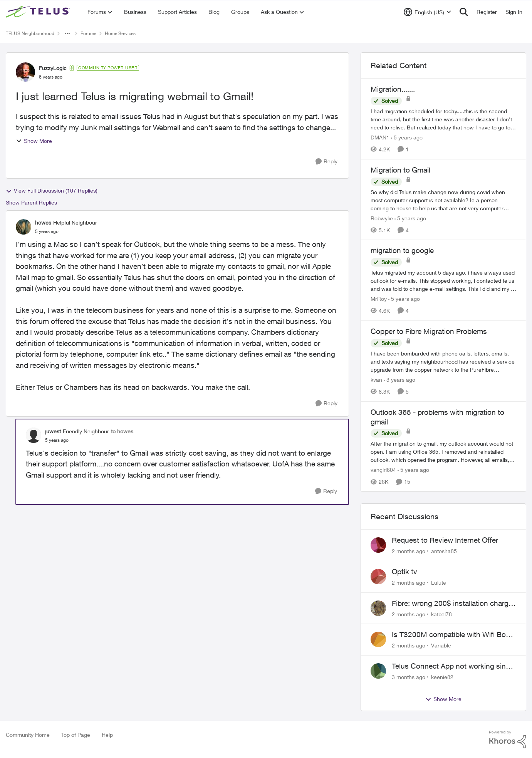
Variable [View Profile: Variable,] (441, 645)
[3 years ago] (399, 380)
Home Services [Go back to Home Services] (120, 33)
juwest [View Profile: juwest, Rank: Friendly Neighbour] (53, 431)
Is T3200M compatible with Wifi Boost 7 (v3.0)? (454, 635)
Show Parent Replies (31, 202)
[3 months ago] (409, 677)
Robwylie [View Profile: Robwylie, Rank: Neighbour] (382, 218)
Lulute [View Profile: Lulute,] (439, 583)
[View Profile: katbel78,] (378, 608)
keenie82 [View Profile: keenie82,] (442, 677)
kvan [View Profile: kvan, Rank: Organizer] (376, 380)
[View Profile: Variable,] (378, 639)
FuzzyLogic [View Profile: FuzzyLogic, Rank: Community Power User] (53, 68)
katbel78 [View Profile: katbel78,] (441, 614)
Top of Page (76, 735)
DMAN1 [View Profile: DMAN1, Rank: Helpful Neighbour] (380, 137)
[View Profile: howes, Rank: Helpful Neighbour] (23, 227)
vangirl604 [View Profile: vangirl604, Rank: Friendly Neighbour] (383, 470)
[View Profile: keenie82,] (378, 671)
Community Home (28, 735)
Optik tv (404, 572)
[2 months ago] (409, 551)
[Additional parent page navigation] (67, 34)
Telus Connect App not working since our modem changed (453, 666)
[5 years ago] (407, 137)
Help (107, 735)
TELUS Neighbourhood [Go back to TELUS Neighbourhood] (30, 33)
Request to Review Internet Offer (445, 540)
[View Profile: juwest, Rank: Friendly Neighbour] (34, 435)
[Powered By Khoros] (508, 740)
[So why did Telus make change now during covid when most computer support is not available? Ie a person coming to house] (443, 200)
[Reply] (326, 162)
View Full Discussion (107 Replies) (52, 191)
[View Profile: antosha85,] (378, 545)
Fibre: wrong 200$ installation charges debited (454, 604)
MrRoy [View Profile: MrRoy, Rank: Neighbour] (379, 299)
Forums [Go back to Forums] (88, 33)
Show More (34, 141)
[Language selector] (427, 12)
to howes (122, 431)
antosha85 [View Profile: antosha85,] (444, 551)
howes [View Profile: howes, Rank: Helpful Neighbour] (43, 222)
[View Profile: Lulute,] (378, 577)
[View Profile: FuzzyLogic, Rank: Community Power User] (25, 72)
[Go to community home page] (39, 12)
